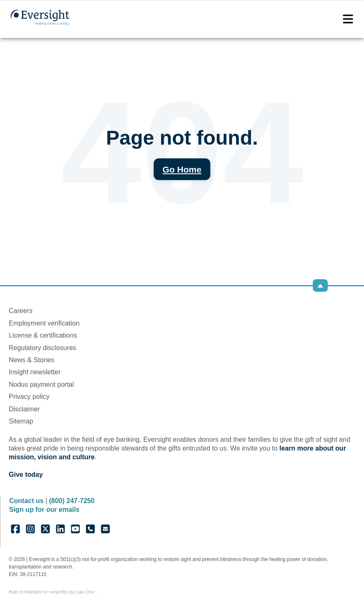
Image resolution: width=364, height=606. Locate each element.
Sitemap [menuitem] (21, 421)
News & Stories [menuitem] (31, 360)
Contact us (26, 501)
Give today (26, 475)
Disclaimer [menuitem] (24, 409)
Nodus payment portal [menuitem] (41, 384)
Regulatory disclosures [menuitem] (42, 348)
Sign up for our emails (44, 510)
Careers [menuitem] (21, 311)
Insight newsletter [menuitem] (35, 372)
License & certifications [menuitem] (43, 335)
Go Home (182, 169)
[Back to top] (320, 285)
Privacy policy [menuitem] (29, 397)
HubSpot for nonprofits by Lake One (60, 592)
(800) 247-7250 (72, 501)
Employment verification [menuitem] (44, 323)
